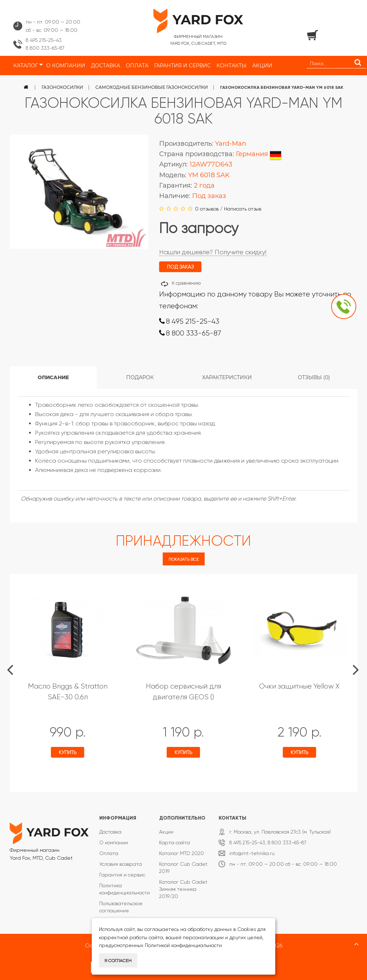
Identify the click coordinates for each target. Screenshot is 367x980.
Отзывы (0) (314, 377)
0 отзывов (207, 209)
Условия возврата (121, 864)
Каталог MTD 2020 (182, 853)
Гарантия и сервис (122, 875)
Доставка (110, 832)
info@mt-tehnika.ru (252, 853)
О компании (114, 843)
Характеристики (227, 377)
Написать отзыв (243, 209)
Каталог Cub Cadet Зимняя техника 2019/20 (183, 889)
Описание (53, 377)
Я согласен (118, 961)
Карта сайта (175, 843)
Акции (166, 832)
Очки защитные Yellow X (299, 686)
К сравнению (186, 283)
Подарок (140, 377)
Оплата (109, 853)
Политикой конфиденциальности (183, 945)
